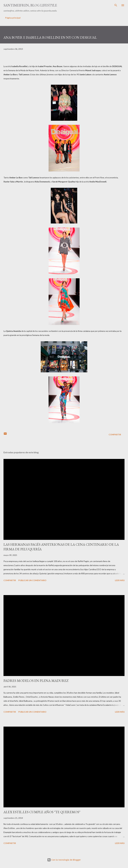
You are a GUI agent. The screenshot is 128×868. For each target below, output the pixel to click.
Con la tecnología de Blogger (64, 860)
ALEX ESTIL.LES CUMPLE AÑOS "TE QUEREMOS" (42, 812)
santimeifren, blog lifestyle (30, 5)
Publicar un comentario (32, 580)
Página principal (13, 18)
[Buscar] (116, 5)
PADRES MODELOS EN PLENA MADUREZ (36, 681)
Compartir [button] (115, 435)
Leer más (120, 580)
